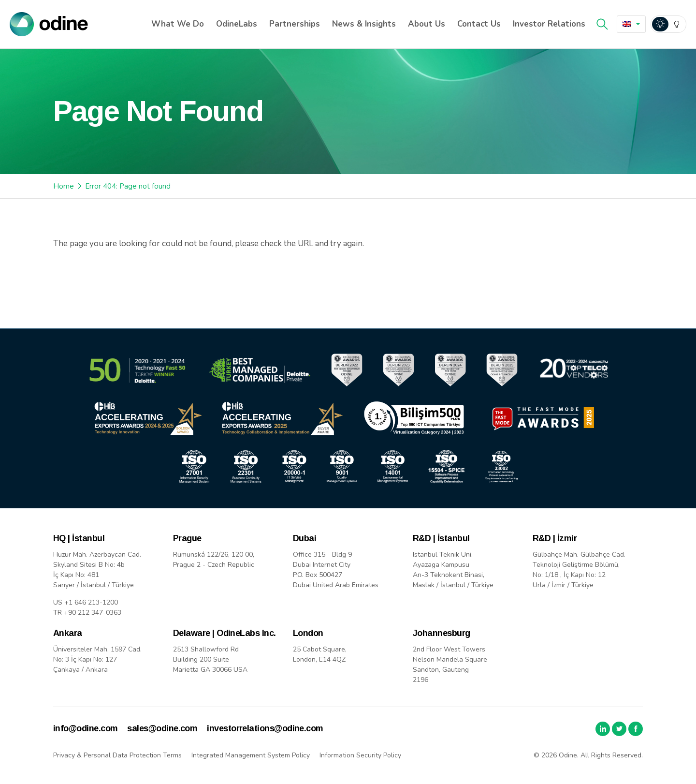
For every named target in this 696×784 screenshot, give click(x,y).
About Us (427, 24)
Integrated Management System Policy (251, 755)
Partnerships (295, 24)
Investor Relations (549, 24)
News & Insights (364, 24)
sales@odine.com (162, 728)
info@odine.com (85, 728)
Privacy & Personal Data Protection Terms (117, 755)
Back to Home (96, 277)
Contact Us (479, 24)
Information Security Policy (360, 755)
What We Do (178, 24)
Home (64, 186)
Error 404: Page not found (128, 186)
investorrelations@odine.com (265, 728)
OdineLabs (237, 24)
